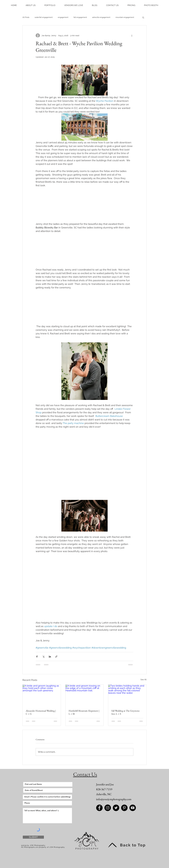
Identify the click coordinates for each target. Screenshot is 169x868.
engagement (63, 17)
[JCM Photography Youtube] (133, 808)
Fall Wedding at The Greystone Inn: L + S (125, 712)
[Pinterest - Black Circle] (124, 808)
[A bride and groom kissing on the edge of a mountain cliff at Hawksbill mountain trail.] (85, 695)
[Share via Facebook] (37, 657)
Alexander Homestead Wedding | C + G (41, 712)
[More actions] (132, 35)
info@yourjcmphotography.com (114, 799)
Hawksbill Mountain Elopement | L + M (84, 712)
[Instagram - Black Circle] (108, 808)
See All (144, 680)
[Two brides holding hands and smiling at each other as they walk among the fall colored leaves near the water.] (127, 695)
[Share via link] (56, 657)
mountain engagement (125, 17)
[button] (30, 5)
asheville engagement (101, 17)
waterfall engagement (44, 17)
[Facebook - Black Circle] (99, 808)
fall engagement (80, 17)
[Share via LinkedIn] (50, 657)
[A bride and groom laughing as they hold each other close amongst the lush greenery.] (42, 695)
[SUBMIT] (33, 837)
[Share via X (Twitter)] (43, 657)
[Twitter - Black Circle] (116, 808)
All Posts (26, 17)
